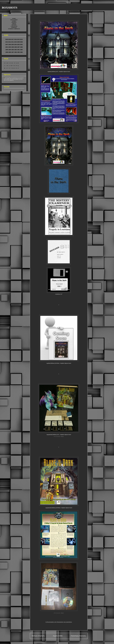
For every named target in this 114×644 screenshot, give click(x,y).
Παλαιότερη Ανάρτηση (78, 636)
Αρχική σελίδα (58, 636)
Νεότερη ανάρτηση (38, 636)
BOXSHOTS (10, 8)
